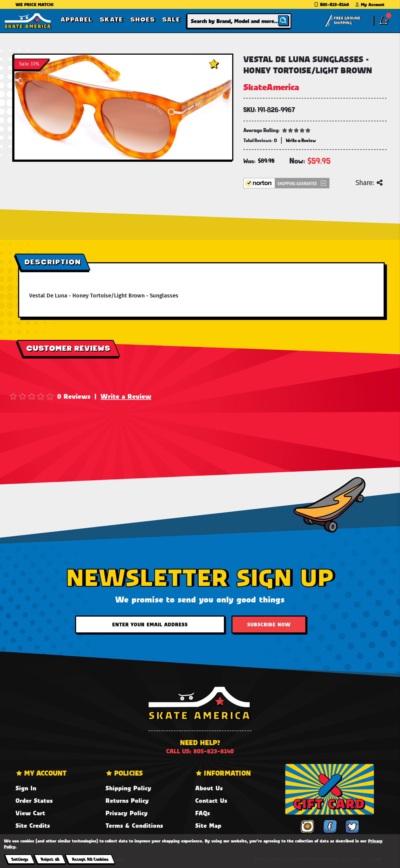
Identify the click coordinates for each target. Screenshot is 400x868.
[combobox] (239, 21)
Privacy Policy (127, 813)
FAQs (203, 813)
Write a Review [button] (301, 140)
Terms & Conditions (134, 825)
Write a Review (126, 396)
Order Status (34, 800)
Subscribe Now (269, 624)
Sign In (26, 788)
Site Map (208, 825)
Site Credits (33, 825)
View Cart (30, 813)
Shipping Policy (128, 788)
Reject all (50, 859)
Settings (20, 859)
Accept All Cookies (90, 859)
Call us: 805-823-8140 (200, 751)
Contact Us (211, 800)
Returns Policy (127, 800)
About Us (209, 788)
